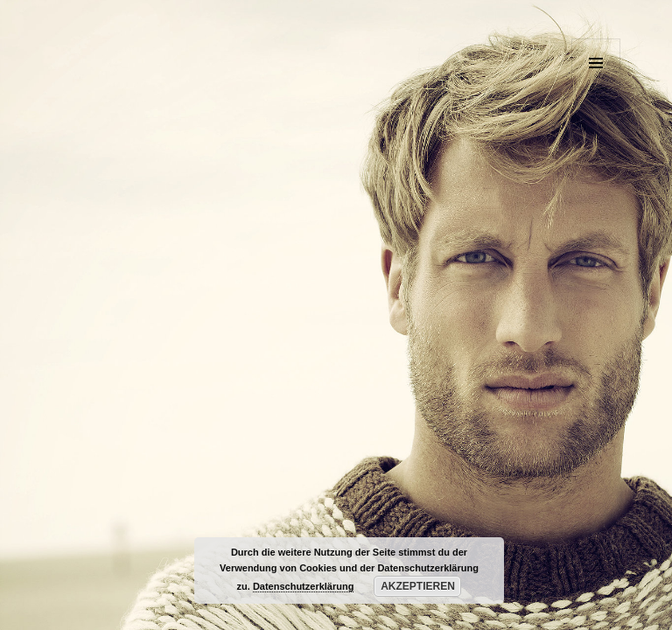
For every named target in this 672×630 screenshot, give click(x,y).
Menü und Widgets (596, 87)
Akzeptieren (418, 586)
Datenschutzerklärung (304, 586)
